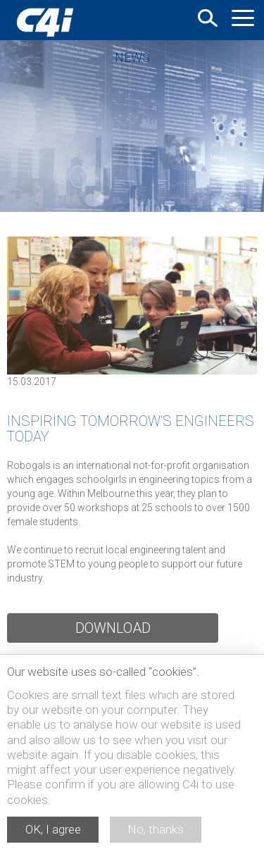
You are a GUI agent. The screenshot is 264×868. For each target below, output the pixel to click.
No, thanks (156, 829)
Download (113, 628)
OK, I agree (53, 829)
